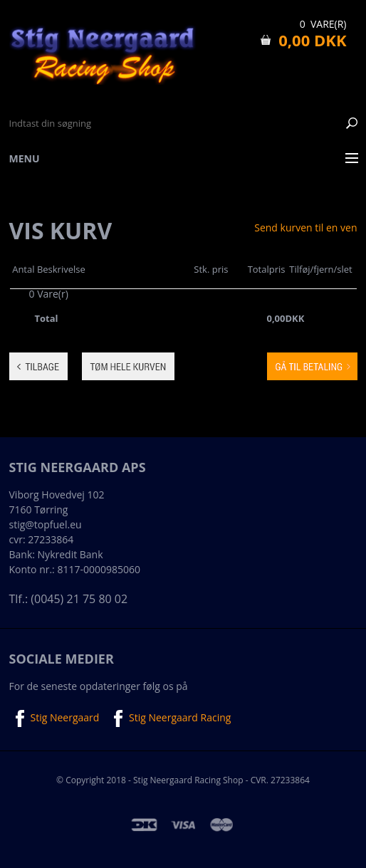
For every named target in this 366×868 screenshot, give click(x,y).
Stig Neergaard (54, 718)
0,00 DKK (312, 40)
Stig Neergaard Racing (169, 718)
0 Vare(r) (323, 24)
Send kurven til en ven (305, 228)
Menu (25, 158)
